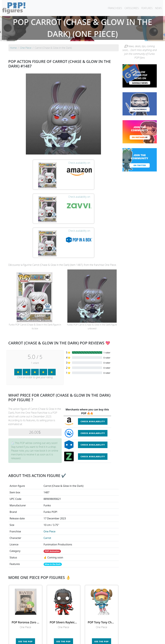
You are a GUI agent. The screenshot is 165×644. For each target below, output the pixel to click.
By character (96, 633)
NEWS (158, 8)
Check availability (93, 373)
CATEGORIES (132, 8)
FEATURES (147, 8)
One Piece (50, 483)
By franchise (80, 633)
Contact (93, 640)
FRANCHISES (115, 8)
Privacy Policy (122, 640)
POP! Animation (52, 502)
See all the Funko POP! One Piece (63, 607)
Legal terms (106, 640)
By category (112, 633)
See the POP (26, 593)
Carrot (47, 489)
